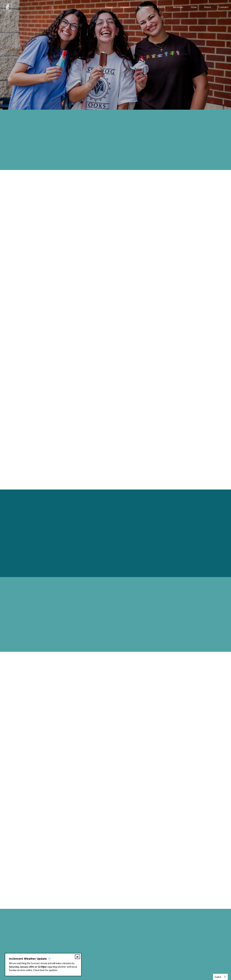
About (109, 7)
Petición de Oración (113, 956)
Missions (144, 7)
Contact (223, 7)
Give (194, 7)
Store (207, 7)
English (218, 977)
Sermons (178, 7)
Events (161, 7)
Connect (126, 7)
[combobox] (220, 977)
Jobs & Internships (139, 956)
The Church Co (116, 970)
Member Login (162, 956)
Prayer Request (88, 956)
